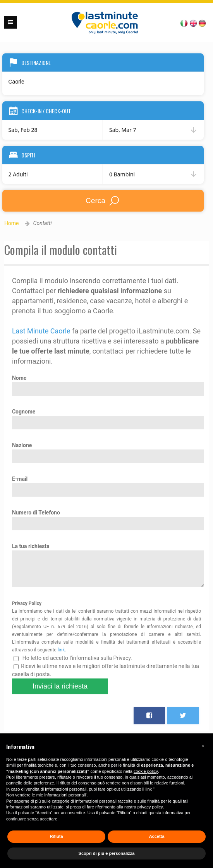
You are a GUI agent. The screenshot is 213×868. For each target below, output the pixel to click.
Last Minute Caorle (41, 331)
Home (12, 223)
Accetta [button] (157, 836)
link (61, 656)
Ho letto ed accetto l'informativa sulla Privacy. (73, 664)
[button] (203, 746)
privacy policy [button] (150, 807)
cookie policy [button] (146, 771)
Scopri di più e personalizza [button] (107, 853)
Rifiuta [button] (56, 836)
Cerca (103, 201)
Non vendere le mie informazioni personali (46, 795)
